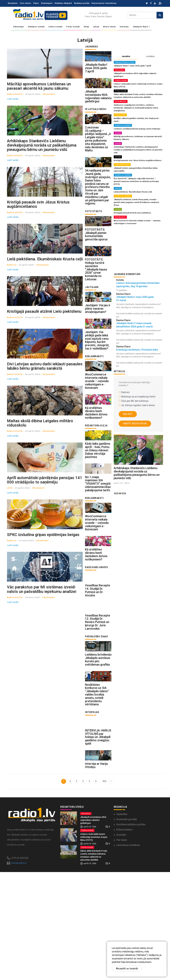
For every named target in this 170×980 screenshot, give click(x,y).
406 (104, 889)
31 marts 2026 (26, 680)
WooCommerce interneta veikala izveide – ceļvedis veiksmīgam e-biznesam (97, 430)
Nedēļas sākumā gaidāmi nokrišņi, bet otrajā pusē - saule (138, 114)
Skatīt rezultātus (135, 405)
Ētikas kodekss (125, 937)
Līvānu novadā (55, 27)
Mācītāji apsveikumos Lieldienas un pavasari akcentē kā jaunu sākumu (39, 102)
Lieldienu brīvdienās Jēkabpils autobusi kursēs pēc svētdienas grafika (98, 751)
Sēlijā (86, 27)
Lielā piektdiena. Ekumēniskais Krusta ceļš (45, 321)
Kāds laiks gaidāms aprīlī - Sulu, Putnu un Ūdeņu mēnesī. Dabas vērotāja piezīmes (98, 510)
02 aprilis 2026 (33, 468)
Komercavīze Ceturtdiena (104, 3)
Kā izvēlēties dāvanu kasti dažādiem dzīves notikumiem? (96, 467)
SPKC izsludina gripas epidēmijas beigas (43, 675)
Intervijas (124, 27)
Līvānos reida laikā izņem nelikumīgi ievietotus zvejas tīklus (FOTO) (94, 945)
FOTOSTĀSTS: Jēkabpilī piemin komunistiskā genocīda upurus (96, 261)
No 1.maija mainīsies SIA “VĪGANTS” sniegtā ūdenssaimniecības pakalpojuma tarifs (98, 548)
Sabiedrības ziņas (122, 153)
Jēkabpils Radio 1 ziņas (125, 62)
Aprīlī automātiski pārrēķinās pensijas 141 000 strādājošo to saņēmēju (45, 604)
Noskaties (13, 3)
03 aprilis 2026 (26, 327)
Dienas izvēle (120, 110)
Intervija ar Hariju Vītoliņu (96, 873)
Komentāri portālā (127, 927)
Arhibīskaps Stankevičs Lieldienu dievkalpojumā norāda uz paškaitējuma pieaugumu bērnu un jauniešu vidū (42, 177)
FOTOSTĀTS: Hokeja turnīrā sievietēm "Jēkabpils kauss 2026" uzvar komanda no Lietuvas (96, 302)
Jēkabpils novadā (36, 27)
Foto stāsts (26, 3)
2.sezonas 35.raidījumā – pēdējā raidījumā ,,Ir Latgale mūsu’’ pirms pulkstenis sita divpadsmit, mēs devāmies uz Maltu (98, 155)
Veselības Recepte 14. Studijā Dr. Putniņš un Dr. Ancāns (98, 671)
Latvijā (96, 27)
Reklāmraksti (120, 198)
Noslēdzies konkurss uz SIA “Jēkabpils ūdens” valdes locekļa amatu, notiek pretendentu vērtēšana (97, 792)
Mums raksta (109, 27)
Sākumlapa (18, 27)
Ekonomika (119, 70)
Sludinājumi (47, 3)
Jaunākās (126, 56)
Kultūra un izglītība (123, 118)
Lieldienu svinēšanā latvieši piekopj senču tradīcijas (136, 121)
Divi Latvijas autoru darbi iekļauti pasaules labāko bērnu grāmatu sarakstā (45, 460)
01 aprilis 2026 (33, 540)
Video (36, 3)
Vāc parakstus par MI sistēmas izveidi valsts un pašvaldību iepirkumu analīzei (42, 745)
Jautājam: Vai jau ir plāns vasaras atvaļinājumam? (98, 346)
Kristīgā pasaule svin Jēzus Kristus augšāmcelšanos (38, 251)
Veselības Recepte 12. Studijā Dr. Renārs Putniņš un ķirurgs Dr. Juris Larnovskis (98, 708)
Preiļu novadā (73, 27)
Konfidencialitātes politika (131, 932)
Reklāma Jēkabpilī (63, 3)
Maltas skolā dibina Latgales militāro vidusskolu (40, 532)
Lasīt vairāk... (13, 115)
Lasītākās (150, 56)
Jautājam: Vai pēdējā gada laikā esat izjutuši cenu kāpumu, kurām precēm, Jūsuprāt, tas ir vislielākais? (97, 383)
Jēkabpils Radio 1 (141, 27)
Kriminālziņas (121, 100)
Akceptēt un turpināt (127, 969)
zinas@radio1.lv (19, 971)
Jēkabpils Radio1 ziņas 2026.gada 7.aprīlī (96, 73)
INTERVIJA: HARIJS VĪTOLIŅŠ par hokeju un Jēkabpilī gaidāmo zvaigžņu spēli (98, 839)
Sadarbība (122, 922)
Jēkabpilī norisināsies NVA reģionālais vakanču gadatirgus (98, 107)
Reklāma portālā (82, 3)
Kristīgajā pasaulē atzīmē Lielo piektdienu (44, 389)
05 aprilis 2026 (33, 110)
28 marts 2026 (32, 753)
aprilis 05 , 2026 (122, 480)
